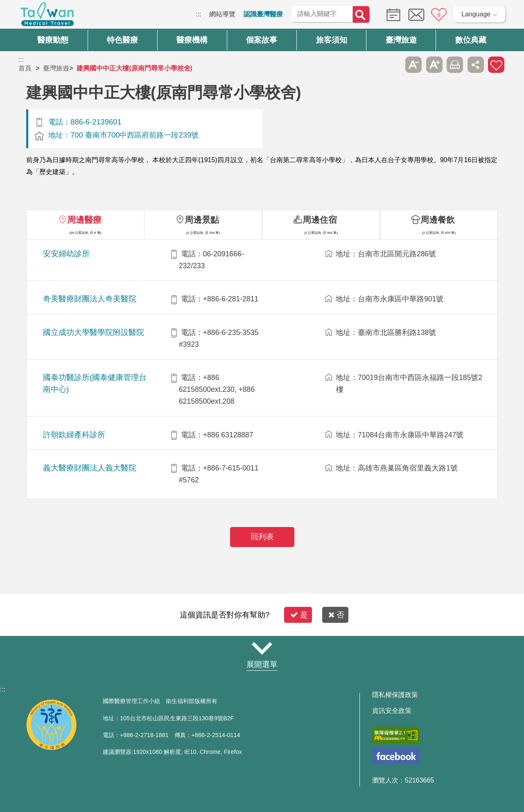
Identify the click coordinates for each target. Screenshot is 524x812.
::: (198, 14)
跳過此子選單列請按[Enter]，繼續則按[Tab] (393, 65)
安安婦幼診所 (66, 254)
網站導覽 (222, 14)
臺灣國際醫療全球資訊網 (47, 16)
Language (476, 14)
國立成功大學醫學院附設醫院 (94, 332)
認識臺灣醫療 (263, 14)
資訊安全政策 (392, 711)
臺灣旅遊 (56, 68)
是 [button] (299, 615)
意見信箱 (416, 15)
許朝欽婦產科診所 (74, 435)
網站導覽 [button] (262, 649)
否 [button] (336, 615)
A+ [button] (434, 65)
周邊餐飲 (438, 220)
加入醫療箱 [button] (496, 65)
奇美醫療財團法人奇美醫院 (90, 299)
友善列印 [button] (455, 65)
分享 (476, 65)
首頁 (25, 68)
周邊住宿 (320, 220)
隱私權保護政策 (395, 695)
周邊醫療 (84, 220)
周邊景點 (202, 220)
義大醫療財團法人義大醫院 (90, 468)
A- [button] (413, 65)
